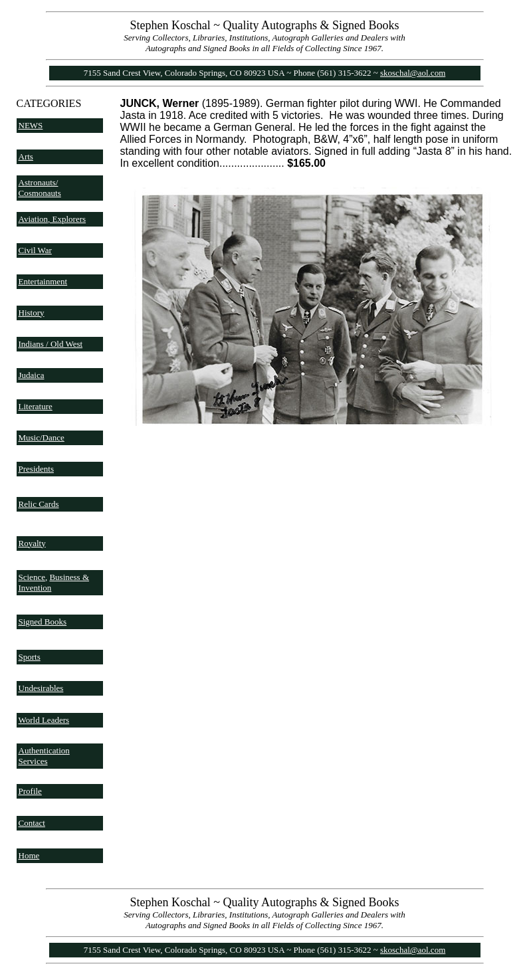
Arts (26, 156)
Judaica (32, 375)
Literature (36, 406)
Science (32, 577)
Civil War (35, 250)
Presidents (36, 469)
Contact (32, 823)
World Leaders (44, 720)
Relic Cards (39, 504)
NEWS (31, 125)
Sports (30, 657)
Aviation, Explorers (53, 219)
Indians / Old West (51, 344)
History (32, 313)
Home (29, 855)
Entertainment (43, 281)
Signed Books (43, 622)
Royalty (32, 543)
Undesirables (41, 688)
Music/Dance (42, 438)
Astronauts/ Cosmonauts (40, 188)
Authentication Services (44, 756)
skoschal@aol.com (413, 73)
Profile (30, 791)
